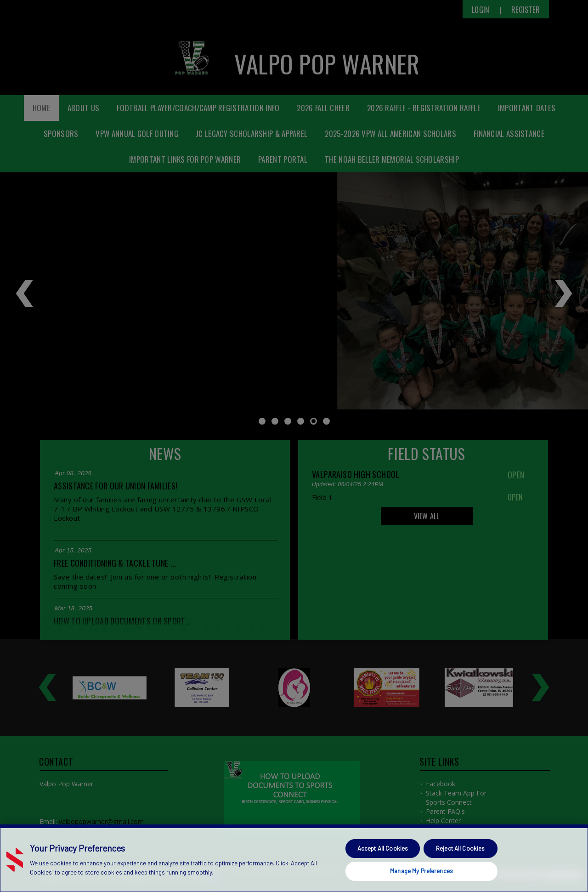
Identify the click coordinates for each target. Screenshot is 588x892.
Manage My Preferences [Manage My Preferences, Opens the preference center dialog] (421, 871)
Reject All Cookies (460, 848)
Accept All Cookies (383, 848)
